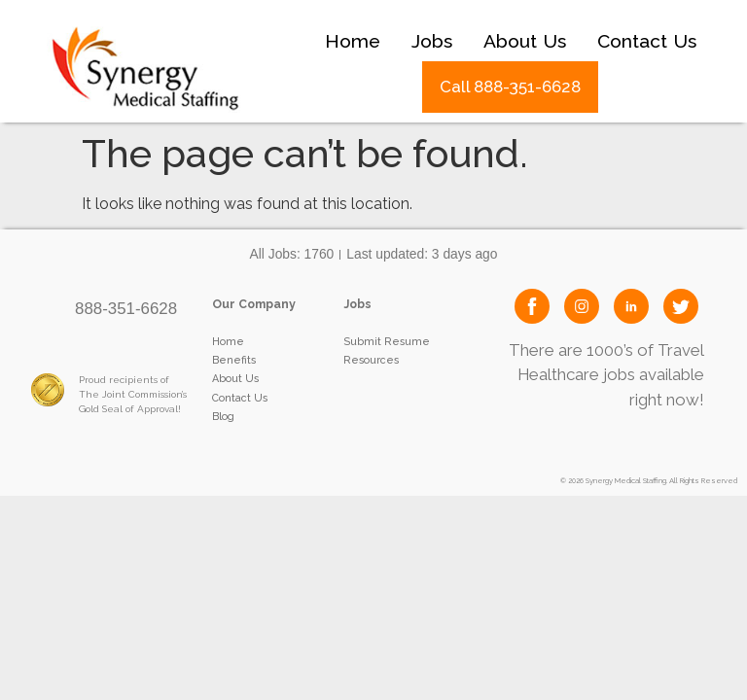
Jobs (432, 41)
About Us (525, 41)
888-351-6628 (126, 309)
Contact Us (647, 41)
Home (353, 41)
